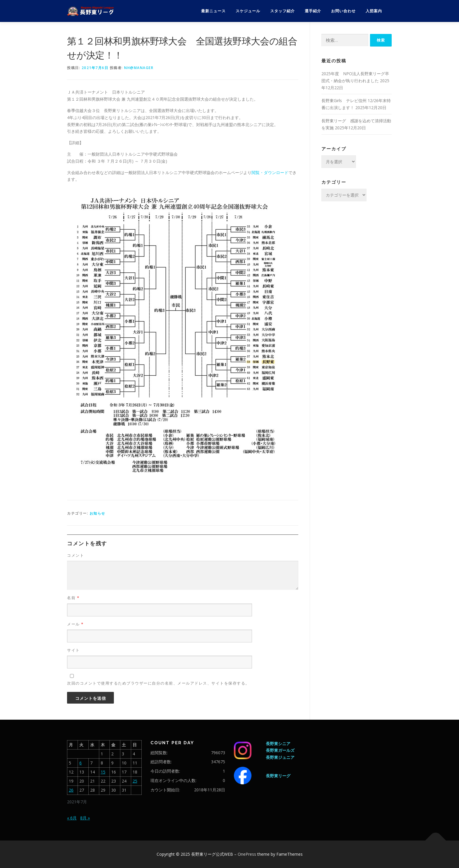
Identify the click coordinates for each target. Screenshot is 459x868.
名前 (73, 598)
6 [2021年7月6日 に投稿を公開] (81, 763)
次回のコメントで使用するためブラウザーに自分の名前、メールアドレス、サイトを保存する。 (158, 683)
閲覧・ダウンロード (270, 172)
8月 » (85, 818)
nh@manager (139, 68)
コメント (76, 555)
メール (75, 624)
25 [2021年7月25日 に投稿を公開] (135, 781)
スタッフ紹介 (282, 11)
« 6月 (72, 818)
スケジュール (248, 11)
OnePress (247, 854)
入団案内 (374, 11)
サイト (73, 650)
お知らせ (97, 513)
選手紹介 (313, 11)
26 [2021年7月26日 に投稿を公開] (71, 790)
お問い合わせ (343, 11)
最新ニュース (213, 11)
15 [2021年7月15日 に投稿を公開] (103, 772)
